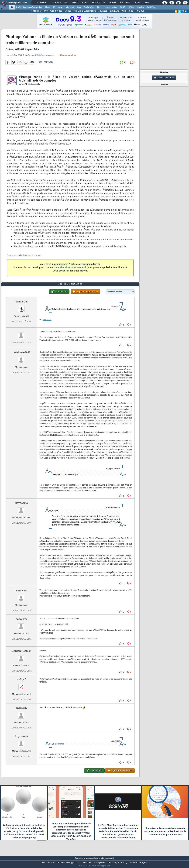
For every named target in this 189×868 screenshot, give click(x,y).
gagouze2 (22, 625)
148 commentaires (67, 57)
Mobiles (140, 7)
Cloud (48, 7)
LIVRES (68, 11)
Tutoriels (55, 3)
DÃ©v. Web (89, 7)
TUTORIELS (36, 11)
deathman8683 (22, 358)
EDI (99, 7)
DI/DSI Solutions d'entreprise (29, 7)
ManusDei (22, 307)
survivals (22, 596)
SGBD (123, 7)
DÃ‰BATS (114, 11)
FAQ (66, 3)
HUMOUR (140, 11)
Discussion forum (164, 78)
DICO (131, 11)
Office (131, 7)
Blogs (75, 3)
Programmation (110, 7)
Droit (137, 3)
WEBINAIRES (56, 11)
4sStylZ (22, 685)
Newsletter (98, 3)
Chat (85, 3)
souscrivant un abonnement (70, 270)
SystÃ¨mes (152, 7)
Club (146, 3)
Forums (42, 3)
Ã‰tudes (125, 3)
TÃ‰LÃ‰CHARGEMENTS (85, 11)
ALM (60, 7)
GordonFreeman (21, 657)
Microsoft (70, 7)
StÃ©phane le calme (44, 57)
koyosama (21, 509)
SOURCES (103, 11)
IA (54, 7)
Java (79, 7)
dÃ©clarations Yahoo (29, 258)
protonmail (47, 326)
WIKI (124, 11)
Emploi (113, 3)
